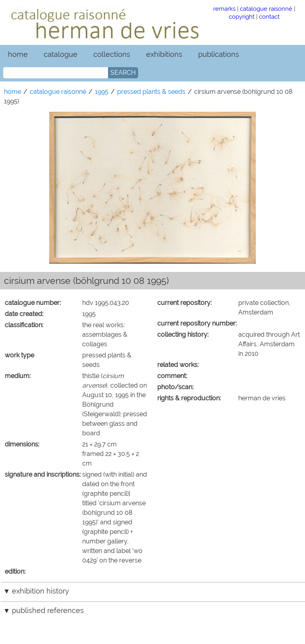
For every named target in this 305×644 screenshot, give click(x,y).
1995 (102, 92)
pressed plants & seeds (151, 92)
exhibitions (164, 54)
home (18, 54)
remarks (224, 9)
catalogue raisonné (266, 9)
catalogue (61, 54)
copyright (242, 16)
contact (269, 16)
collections (112, 54)
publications (219, 54)
